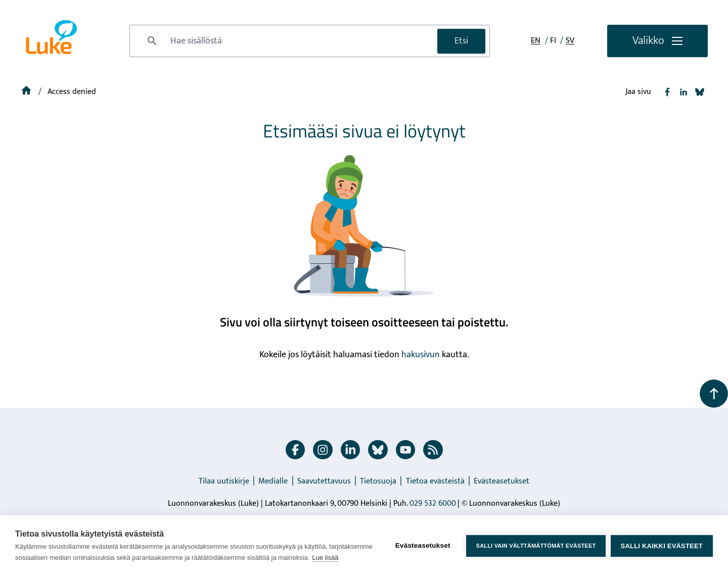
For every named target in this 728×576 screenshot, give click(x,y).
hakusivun (421, 355)
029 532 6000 (433, 503)
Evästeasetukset (502, 481)
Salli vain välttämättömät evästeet (536, 546)
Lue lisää (325, 558)
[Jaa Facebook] (667, 92)
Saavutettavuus (324, 481)
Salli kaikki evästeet (662, 546)
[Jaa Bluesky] (700, 92)
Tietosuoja (378, 481)
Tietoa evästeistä (435, 481)
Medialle (273, 481)
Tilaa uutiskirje (224, 481)
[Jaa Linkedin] (684, 92)
